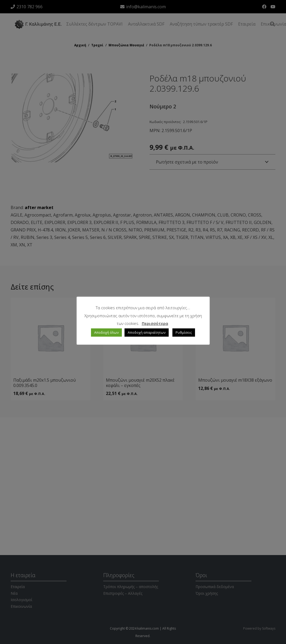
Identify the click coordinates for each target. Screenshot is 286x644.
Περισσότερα (155, 323)
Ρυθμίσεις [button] (184, 332)
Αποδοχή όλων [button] (106, 332)
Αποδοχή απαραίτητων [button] (147, 332)
